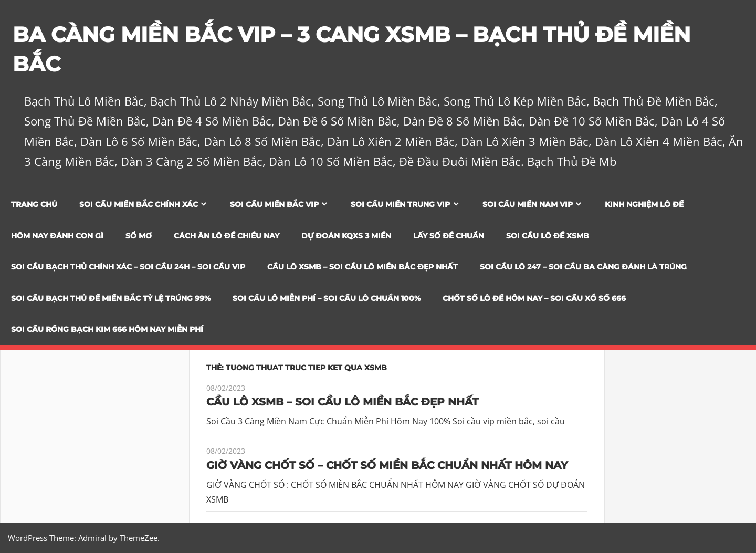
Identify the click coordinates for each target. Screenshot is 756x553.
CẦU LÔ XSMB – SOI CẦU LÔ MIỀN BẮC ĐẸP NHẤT (363, 267)
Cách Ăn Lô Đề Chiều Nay (227, 236)
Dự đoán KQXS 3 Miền (346, 236)
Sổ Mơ (139, 236)
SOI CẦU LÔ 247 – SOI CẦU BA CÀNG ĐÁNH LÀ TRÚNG (583, 267)
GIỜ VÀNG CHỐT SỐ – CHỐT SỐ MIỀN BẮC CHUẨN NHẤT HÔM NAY (387, 465)
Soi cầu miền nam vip (528, 204)
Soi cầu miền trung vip (400, 204)
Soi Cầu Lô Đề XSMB (548, 236)
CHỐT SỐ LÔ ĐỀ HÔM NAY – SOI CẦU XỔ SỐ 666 (534, 298)
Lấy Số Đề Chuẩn (449, 236)
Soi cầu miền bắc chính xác (139, 204)
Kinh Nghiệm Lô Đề (644, 204)
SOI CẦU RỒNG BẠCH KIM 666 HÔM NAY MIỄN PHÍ (107, 329)
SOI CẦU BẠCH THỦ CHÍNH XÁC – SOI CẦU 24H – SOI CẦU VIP (128, 267)
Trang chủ (34, 204)
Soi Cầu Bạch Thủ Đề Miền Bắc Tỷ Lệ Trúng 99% (111, 298)
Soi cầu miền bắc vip (274, 204)
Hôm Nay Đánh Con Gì (57, 236)
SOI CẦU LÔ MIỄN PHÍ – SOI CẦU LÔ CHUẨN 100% (327, 298)
